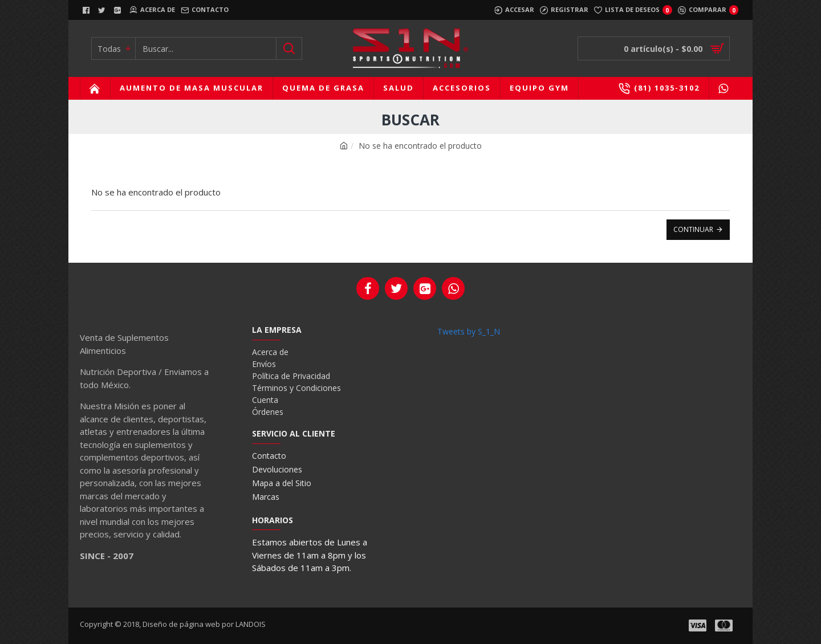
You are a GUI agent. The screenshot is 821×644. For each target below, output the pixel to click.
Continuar (693, 229)
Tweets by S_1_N (469, 331)
